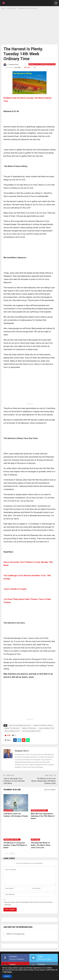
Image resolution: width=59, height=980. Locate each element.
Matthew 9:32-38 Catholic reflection (43, 725)
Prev (6, 854)
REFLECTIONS (51, 64)
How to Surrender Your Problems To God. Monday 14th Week (14, 781)
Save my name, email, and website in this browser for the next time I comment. (28, 903)
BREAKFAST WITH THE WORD (37, 64)
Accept (7, 976)
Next (13, 854)
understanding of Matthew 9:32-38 (31, 731)
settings (8, 972)
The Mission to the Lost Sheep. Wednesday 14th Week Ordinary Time (43, 781)
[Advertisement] (29, 26)
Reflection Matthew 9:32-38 (12, 731)
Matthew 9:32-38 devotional (12, 728)
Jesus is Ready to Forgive (15, 589)
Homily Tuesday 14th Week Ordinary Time (20, 725)
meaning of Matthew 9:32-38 (46, 728)
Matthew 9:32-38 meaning (29, 728)
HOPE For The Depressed (15, 934)
